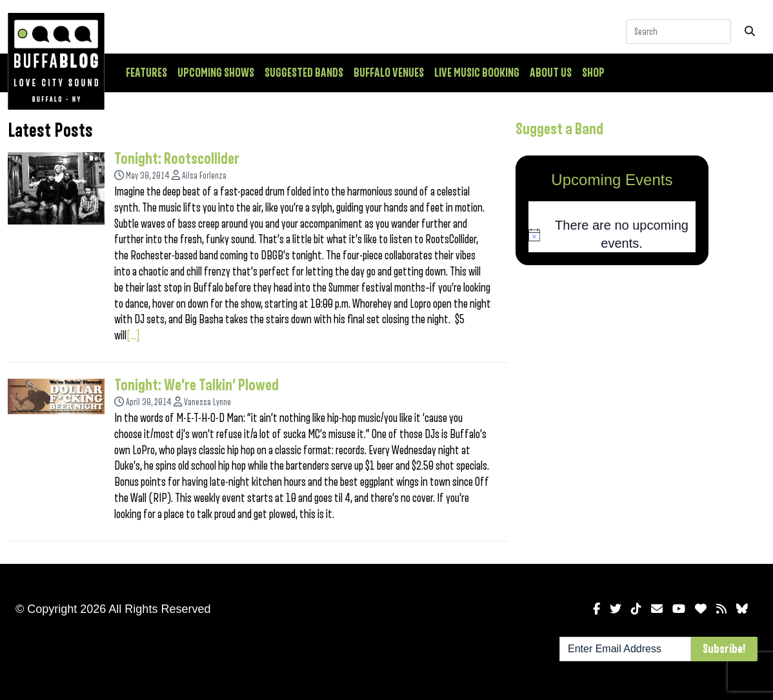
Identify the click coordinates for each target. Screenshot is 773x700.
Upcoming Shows (216, 73)
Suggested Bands (304, 73)
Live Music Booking (477, 73)
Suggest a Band (559, 129)
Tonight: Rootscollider (177, 159)
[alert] (612, 235)
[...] (133, 335)
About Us (551, 73)
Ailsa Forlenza (204, 176)
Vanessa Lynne (207, 402)
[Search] (678, 32)
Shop (593, 73)
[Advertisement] (612, 366)
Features (146, 73)
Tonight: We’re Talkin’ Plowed (196, 385)
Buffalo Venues (389, 73)
